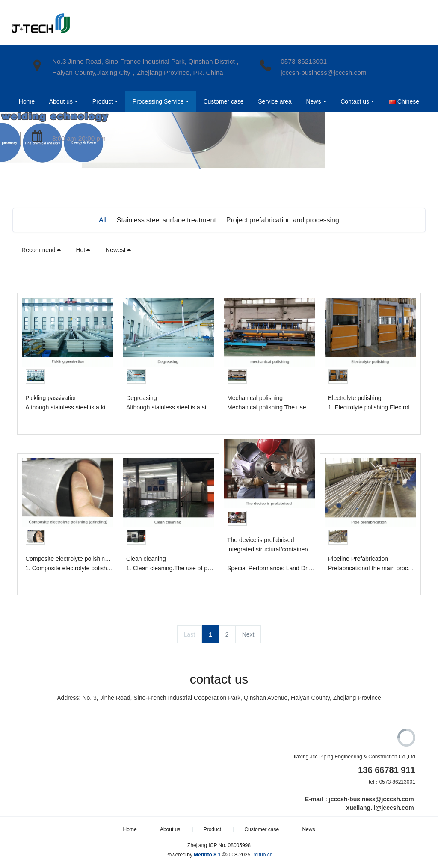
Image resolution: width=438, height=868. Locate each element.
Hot (83, 250)
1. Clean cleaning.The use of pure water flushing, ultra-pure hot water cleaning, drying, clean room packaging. (170, 568)
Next (248, 634)
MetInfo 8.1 (207, 855)
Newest (119, 250)
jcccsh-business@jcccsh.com (323, 73)
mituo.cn (263, 855)
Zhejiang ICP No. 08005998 (219, 845)
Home (26, 101)
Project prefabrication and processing (283, 220)
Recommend (41, 250)
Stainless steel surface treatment (166, 220)
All (103, 220)
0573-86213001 (304, 61)
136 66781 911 (386, 770)
